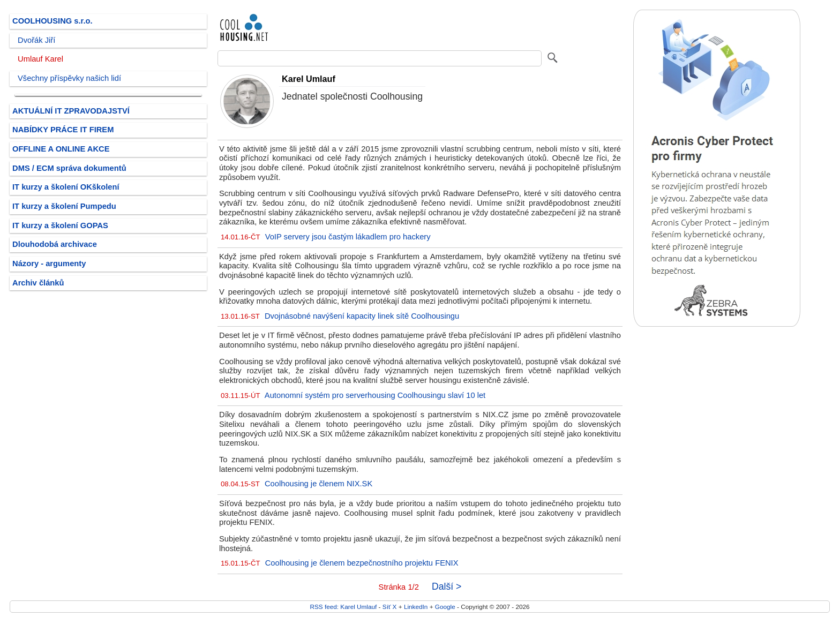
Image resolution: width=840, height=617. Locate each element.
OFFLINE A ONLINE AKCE (61, 149)
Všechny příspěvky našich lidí (69, 78)
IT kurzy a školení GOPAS (60, 225)
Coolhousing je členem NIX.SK (318, 484)
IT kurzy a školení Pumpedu (64, 206)
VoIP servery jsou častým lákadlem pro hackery (348, 237)
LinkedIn (416, 607)
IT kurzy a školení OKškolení (66, 187)
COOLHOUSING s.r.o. (52, 21)
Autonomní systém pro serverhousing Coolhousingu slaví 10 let (375, 395)
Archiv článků (38, 283)
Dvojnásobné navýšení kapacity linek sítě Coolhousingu (362, 316)
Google (445, 607)
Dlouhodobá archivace (55, 244)
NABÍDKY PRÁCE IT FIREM (63, 130)
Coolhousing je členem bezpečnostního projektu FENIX (362, 563)
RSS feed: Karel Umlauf (343, 607)
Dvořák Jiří (36, 40)
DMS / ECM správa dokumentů (69, 168)
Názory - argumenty (49, 264)
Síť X (390, 607)
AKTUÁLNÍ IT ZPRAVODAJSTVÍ (71, 111)
